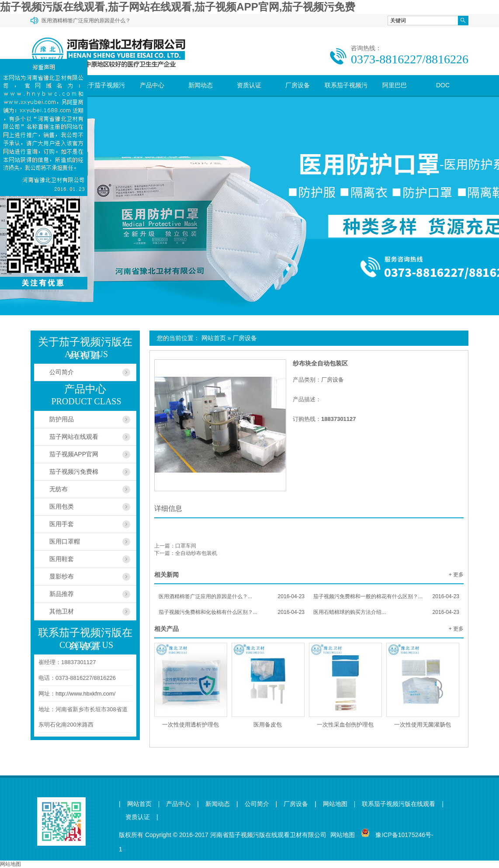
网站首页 (214, 338)
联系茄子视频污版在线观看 (346, 95)
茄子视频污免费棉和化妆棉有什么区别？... (232, 612)
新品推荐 (62, 594)
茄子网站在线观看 (74, 437)
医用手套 (62, 524)
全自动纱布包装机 (196, 553)
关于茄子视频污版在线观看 (104, 95)
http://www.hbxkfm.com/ (85, 694)
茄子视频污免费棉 (74, 472)
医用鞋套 (62, 559)
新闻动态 (201, 85)
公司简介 (62, 372)
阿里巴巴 (395, 85)
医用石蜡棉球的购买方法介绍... (386, 612)
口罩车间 (186, 546)
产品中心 (152, 85)
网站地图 (335, 804)
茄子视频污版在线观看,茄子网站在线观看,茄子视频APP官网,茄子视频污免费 (178, 7)
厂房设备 (298, 85)
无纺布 (59, 489)
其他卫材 (62, 611)
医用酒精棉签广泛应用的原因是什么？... (232, 596)
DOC (443, 85)
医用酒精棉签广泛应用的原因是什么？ (86, 21)
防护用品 (62, 419)
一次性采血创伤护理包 (345, 725)
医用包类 (62, 506)
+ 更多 (456, 575)
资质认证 (249, 85)
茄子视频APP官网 (74, 454)
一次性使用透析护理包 (191, 725)
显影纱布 (62, 576)
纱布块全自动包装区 (320, 363)
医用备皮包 (268, 725)
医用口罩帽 (65, 541)
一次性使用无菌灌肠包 (423, 725)
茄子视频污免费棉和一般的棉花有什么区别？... (386, 596)
